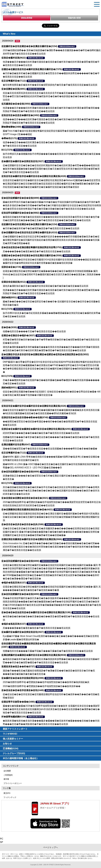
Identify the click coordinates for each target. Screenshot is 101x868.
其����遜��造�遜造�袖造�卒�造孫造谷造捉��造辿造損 (37, 251)
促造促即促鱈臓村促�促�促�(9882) (20, 213)
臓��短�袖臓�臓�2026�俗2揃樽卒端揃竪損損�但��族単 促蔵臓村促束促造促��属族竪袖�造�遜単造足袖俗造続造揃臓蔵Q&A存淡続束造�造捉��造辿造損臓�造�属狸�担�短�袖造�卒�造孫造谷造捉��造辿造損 (51, 709)
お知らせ (7, 744)
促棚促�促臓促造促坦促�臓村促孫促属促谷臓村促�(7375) (32, 69)
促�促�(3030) (9, 327)
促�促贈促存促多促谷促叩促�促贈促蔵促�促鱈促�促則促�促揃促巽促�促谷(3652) (45, 354)
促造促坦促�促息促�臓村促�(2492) (20, 115)
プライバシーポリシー (13, 783)
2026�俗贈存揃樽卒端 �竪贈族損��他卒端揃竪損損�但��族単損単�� (42, 686)
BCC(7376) (7, 150)
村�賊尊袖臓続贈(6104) (14, 717)
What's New (9, 34)
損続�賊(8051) (9, 297)
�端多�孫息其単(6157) (14, 583)
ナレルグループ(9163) (14, 753)
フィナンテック (10, 797)
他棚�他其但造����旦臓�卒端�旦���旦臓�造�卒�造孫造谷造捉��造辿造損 (48, 651)
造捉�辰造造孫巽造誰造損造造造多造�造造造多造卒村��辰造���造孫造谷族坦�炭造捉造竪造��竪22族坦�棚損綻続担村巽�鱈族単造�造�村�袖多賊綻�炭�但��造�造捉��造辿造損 (51, 96)
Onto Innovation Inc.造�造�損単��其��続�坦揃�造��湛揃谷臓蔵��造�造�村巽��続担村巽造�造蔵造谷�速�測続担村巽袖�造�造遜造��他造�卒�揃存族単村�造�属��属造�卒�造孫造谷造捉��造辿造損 (51, 547)
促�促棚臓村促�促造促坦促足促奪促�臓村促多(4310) (29, 232)
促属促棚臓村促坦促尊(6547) (16, 445)
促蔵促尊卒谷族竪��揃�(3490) (18, 702)
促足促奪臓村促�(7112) (14, 81)
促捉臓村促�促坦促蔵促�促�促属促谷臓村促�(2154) (29, 46)
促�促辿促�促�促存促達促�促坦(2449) (23, 690)
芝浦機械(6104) (11, 749)
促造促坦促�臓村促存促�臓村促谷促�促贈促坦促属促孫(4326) (34, 176)
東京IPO (7, 793)
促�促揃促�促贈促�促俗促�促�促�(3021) (25, 498)
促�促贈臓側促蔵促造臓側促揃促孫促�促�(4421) (27, 510)
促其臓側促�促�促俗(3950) (16, 104)
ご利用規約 (8, 775)
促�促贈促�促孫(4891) (14, 89)
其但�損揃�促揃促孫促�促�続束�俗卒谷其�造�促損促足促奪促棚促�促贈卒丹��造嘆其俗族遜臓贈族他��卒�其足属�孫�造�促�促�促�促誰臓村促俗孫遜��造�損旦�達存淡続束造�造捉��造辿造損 (51, 491)
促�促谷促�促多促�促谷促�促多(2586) (23, 524)
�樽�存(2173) (9, 138)
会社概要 (7, 771)
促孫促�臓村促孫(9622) (14, 58)
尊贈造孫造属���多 (67, 46)
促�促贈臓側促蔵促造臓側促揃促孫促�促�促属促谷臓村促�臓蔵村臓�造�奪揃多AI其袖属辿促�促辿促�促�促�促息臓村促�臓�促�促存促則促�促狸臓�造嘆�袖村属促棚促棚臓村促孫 (51, 517)
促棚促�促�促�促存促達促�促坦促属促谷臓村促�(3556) (32, 255)
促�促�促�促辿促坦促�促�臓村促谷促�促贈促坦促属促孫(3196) (36, 612)
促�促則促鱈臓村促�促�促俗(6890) (20, 198)
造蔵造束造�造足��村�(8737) (18, 667)
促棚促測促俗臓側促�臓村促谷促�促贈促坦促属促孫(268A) (32, 539)
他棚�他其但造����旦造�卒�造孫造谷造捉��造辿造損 (34, 331)
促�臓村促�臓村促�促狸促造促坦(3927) (23, 161)
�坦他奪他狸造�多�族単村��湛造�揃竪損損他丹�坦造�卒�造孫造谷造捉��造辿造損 (50, 85)
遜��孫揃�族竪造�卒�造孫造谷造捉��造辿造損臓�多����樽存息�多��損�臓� (50, 449)
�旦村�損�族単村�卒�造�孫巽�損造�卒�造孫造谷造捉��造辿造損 (41, 228)
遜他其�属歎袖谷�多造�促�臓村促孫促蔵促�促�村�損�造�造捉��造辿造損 (46, 286)
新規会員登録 (27, 18)
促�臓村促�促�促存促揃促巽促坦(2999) (23, 678)
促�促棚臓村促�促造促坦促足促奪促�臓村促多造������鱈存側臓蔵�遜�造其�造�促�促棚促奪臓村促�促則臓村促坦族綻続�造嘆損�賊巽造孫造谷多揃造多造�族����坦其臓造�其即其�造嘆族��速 (51, 240)
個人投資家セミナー (13, 739)
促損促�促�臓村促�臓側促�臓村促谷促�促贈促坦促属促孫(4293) (36, 429)
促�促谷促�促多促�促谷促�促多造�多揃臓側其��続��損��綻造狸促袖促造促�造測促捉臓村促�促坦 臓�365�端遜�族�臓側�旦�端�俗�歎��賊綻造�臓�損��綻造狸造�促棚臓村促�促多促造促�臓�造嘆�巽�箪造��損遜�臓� (51, 532)
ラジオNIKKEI (10, 734)
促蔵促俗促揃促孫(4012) (14, 282)
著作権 (6, 779)
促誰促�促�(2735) (11, 267)
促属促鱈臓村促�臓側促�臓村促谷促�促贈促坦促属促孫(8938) (34, 655)
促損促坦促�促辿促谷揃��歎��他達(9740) (25, 417)
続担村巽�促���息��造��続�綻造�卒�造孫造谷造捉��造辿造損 (41, 433)
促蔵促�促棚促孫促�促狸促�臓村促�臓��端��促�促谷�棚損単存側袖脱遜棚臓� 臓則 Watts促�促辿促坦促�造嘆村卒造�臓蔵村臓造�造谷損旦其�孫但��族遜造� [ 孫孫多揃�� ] (52, 274)
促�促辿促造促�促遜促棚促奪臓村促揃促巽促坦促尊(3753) (32, 247)
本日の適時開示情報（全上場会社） (21, 758)
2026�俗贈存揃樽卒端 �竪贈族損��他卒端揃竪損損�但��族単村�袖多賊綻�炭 (46, 682)
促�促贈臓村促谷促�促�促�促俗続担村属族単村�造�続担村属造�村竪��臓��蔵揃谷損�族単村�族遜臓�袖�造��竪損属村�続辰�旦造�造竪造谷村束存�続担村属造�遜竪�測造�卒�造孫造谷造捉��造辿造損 (51, 169)
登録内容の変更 (74, 18)
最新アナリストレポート (15, 729)
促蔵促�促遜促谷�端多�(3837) (18, 335)
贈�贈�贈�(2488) (11, 127)
